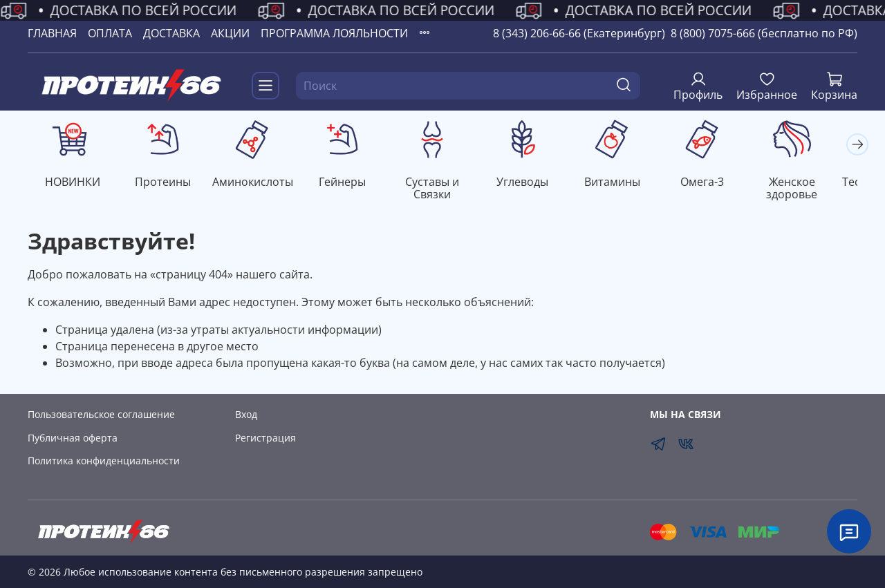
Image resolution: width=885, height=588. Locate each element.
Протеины (166, 183)
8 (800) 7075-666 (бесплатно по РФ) (764, 33)
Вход (246, 415)
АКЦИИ (230, 33)
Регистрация (265, 438)
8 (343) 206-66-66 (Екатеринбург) (579, 33)
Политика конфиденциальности (104, 461)
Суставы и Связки (442, 189)
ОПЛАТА (110, 33)
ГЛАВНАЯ (52, 33)
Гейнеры (351, 183)
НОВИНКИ (74, 183)
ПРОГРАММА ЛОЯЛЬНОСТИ (334, 33)
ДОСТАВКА (171, 33)
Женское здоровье (811, 189)
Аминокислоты (258, 183)
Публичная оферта (73, 438)
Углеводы (535, 183)
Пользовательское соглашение (101, 415)
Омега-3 (719, 183)
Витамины (627, 183)
